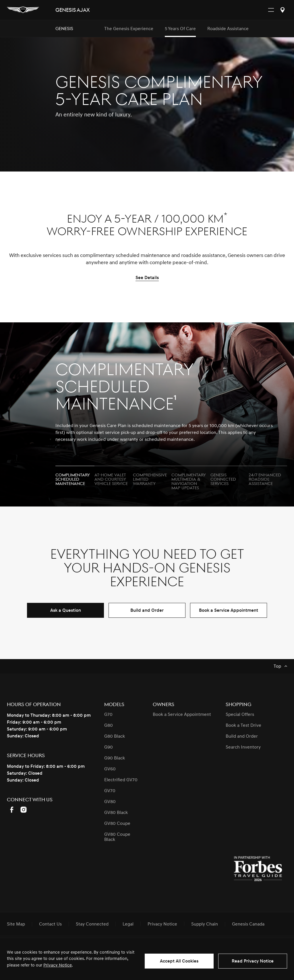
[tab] (75, 477)
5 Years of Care (180, 29)
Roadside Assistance (228, 29)
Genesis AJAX (72, 10)
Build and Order (147, 610)
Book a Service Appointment (229, 610)
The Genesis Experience (129, 29)
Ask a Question (66, 610)
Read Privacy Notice (253, 961)
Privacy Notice (58, 965)
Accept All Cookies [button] (179, 961)
